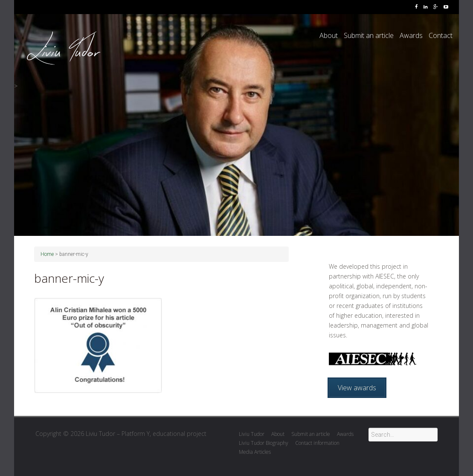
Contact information (317, 443)
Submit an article (369, 36)
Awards (411, 36)
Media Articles (255, 452)
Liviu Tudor (252, 434)
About (329, 36)
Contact (441, 36)
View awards (357, 388)
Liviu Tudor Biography (264, 443)
